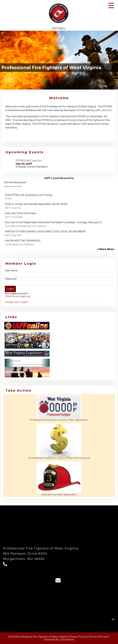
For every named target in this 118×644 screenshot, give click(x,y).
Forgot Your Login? (17, 302)
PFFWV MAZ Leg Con (29, 161)
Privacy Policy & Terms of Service (88, 637)
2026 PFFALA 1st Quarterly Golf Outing (28, 195)
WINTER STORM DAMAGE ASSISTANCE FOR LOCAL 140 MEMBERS (45, 232)
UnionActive (67, 640)
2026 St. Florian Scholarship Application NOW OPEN (36, 204)
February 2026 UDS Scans (20, 213)
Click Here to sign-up (18, 296)
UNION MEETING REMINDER (23, 241)
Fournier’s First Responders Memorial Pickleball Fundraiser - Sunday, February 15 (53, 222)
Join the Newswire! (15, 182)
